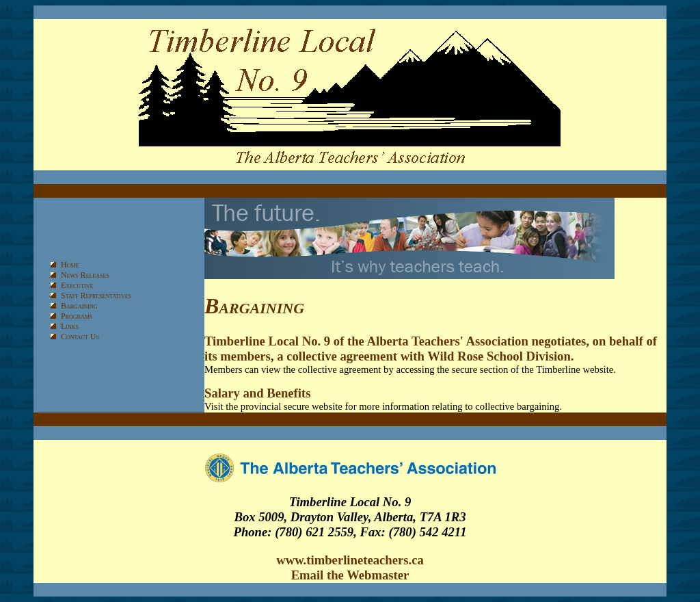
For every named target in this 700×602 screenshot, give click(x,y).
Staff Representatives (96, 296)
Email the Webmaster (350, 575)
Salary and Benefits (257, 393)
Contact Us (80, 337)
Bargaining (79, 306)
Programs (77, 316)
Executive (77, 285)
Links (70, 326)
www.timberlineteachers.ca (350, 560)
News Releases (85, 275)
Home (70, 265)
